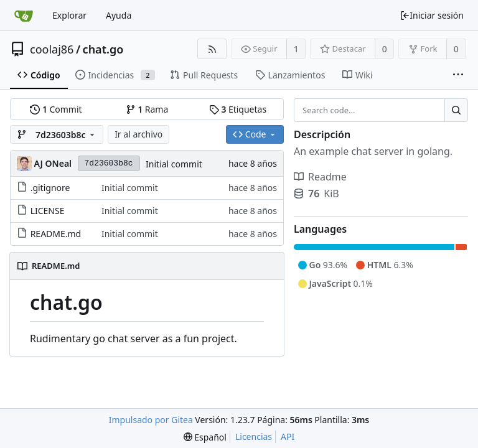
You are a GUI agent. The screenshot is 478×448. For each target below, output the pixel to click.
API (288, 436)
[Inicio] (24, 16)
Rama (147, 109)
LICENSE (48, 211)
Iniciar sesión (432, 15)
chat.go (103, 49)
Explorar (69, 15)
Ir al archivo (138, 134)
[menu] (205, 437)
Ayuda (119, 15)
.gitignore (50, 188)
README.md (56, 234)
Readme (320, 177)
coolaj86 (52, 49)
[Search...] (456, 110)
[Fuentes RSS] (212, 49)
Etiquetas (238, 109)
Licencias (254, 436)
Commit (56, 109)
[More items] (458, 75)
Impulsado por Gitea (151, 420)
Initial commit (174, 164)
